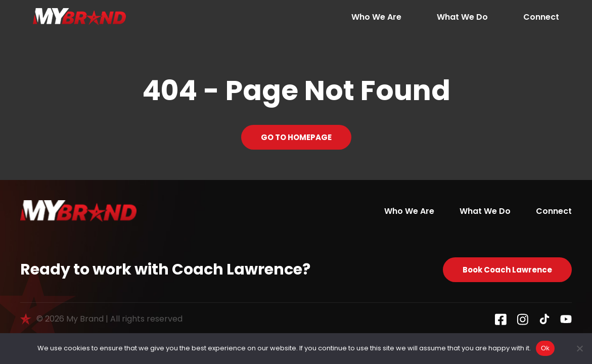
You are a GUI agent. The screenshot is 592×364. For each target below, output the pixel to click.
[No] (579, 348)
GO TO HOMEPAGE (296, 137)
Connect (541, 17)
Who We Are (376, 17)
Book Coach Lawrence (507, 270)
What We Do (462, 17)
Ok (545, 348)
